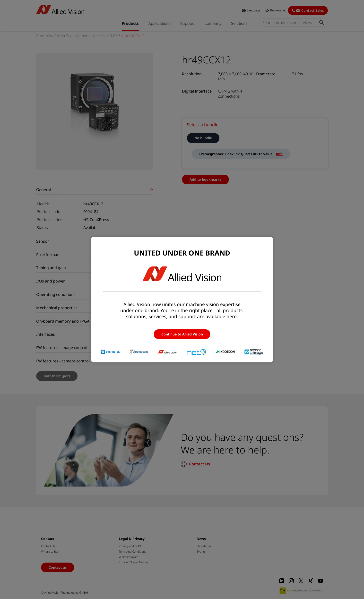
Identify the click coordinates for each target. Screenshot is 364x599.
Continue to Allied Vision (182, 334)
